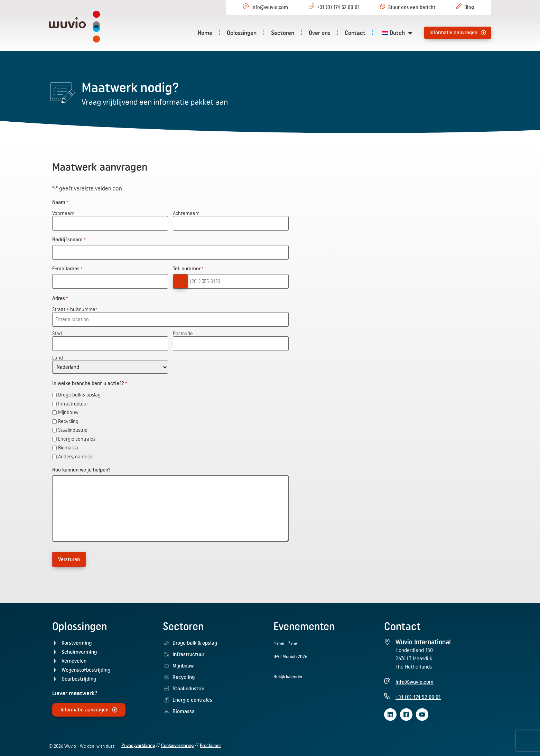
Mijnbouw (68, 410)
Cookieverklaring (177, 742)
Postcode (183, 331)
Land (58, 355)
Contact (355, 33)
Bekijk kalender (288, 673)
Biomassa (68, 445)
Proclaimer (211, 742)
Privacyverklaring (138, 742)
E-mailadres (67, 267)
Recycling (68, 419)
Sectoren (283, 33)
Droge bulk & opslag (79, 392)
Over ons (319, 33)
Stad (57, 331)
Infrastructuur (73, 401)
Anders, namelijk (76, 454)
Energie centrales (77, 436)
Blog (469, 7)
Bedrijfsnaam (69, 239)
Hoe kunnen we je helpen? (81, 467)
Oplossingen (242, 33)
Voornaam (63, 213)
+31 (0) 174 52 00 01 (338, 7)
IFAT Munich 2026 (290, 653)
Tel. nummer (188, 267)
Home (205, 33)
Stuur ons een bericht (412, 7)
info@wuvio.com (270, 7)
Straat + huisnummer (75, 307)
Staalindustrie (73, 427)
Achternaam (186, 213)
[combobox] (180, 280)
